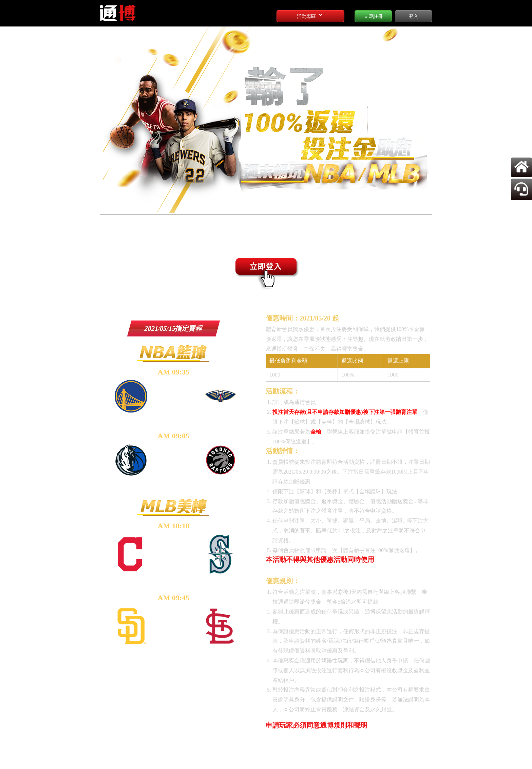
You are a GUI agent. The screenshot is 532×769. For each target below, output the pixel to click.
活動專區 (310, 15)
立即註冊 (373, 16)
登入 (414, 16)
